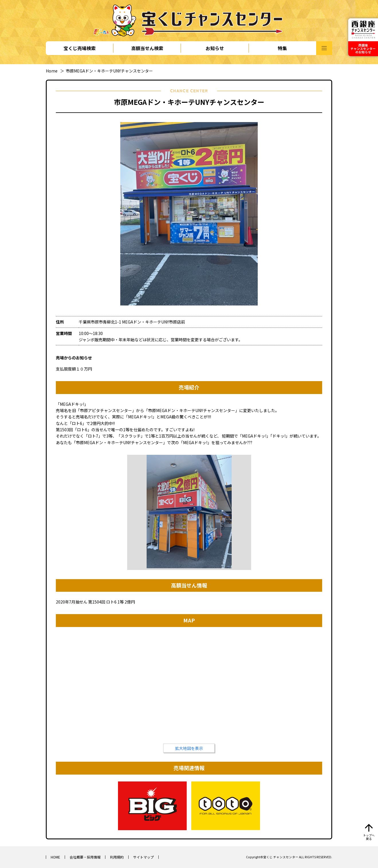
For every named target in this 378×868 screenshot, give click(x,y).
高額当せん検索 (147, 48)
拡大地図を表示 (189, 748)
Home (52, 71)
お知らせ (215, 48)
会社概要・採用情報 (85, 857)
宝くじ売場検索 (80, 48)
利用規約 (117, 857)
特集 (282, 48)
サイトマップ (143, 857)
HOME (55, 857)
